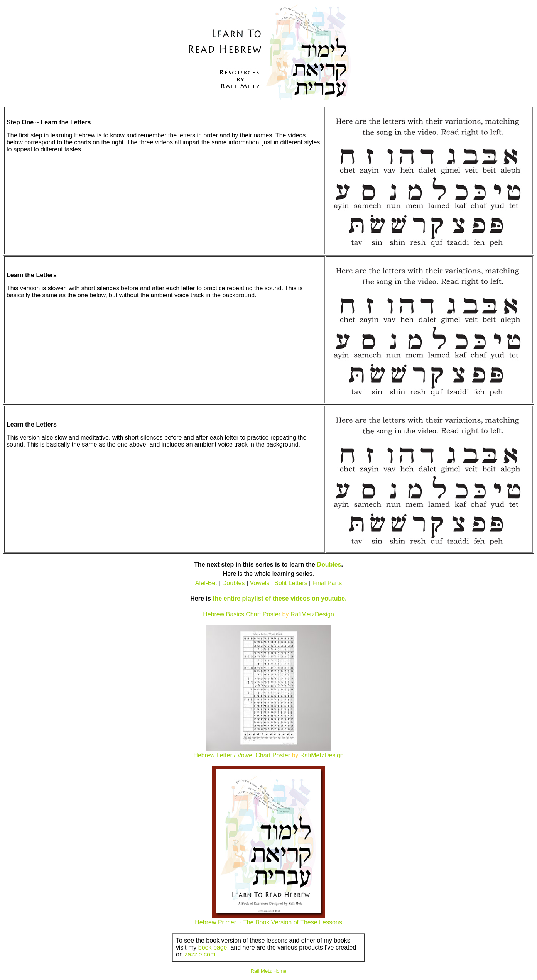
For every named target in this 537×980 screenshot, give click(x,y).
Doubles (329, 564)
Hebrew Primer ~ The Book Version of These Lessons (268, 922)
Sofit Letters (291, 583)
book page (213, 947)
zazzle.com (200, 954)
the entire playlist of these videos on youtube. (280, 598)
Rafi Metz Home (268, 971)
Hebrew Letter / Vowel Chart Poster (242, 755)
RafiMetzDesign (312, 614)
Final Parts (327, 583)
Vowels (260, 583)
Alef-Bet (206, 583)
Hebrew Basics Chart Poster (242, 614)
